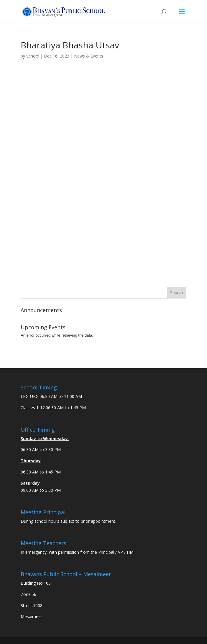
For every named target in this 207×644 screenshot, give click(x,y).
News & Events (89, 56)
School (33, 56)
